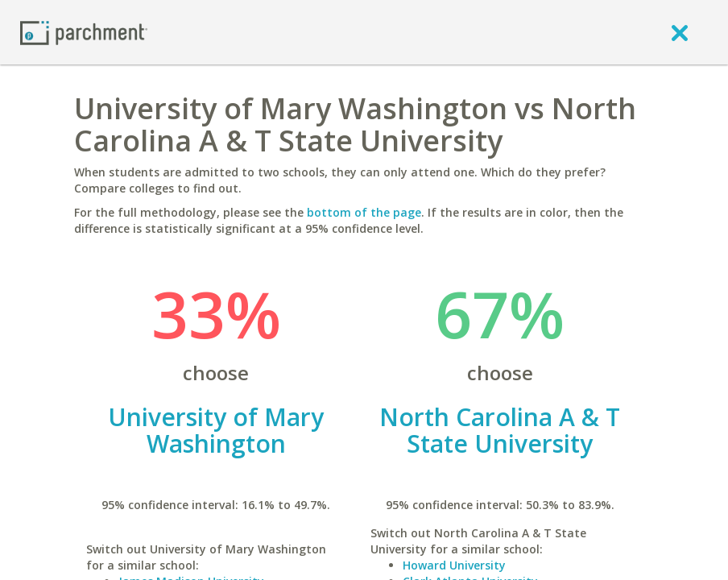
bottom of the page (364, 212)
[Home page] (84, 32)
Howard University (454, 565)
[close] (680, 32)
